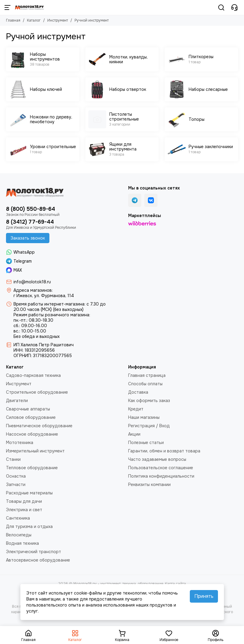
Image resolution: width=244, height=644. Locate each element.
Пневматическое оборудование (39, 426)
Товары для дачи (24, 501)
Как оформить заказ (149, 401)
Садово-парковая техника (33, 375)
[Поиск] (221, 7)
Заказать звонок (28, 238)
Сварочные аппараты (28, 409)
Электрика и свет (24, 510)
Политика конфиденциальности (161, 476)
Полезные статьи (146, 443)
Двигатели (17, 401)
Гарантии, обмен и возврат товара (164, 451)
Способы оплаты (145, 384)
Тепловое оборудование (32, 468)
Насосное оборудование (32, 434)
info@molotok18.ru (32, 282)
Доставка (138, 392)
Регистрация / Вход (149, 426)
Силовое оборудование (31, 417)
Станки (13, 459)
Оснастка (16, 476)
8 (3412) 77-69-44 (30, 222)
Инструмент (58, 20)
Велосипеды (19, 535)
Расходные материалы (29, 493)
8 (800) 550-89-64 (31, 209)
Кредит (136, 409)
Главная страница (147, 375)
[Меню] (7, 7)
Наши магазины (144, 417)
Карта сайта (175, 584)
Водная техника (22, 543)
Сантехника (18, 518)
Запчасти (16, 484)
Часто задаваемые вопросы (157, 459)
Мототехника (20, 443)
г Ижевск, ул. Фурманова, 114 (44, 296)
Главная (13, 20)
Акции (134, 434)
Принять (204, 596)
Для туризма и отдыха (29, 526)
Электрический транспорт (34, 552)
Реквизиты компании (149, 484)
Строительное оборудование (37, 392)
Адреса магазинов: (33, 290)
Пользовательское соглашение (161, 468)
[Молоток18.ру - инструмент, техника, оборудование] (29, 7)
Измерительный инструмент (35, 451)
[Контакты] (234, 7)
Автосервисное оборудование (38, 560)
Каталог (34, 20)
